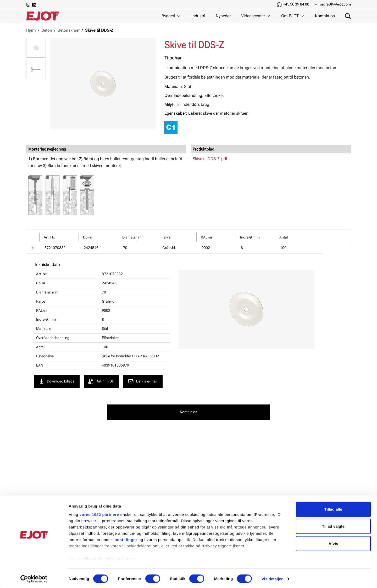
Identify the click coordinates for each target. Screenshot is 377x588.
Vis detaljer (272, 578)
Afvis (333, 542)
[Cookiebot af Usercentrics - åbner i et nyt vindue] (34, 578)
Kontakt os (325, 16)
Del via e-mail (143, 382)
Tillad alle (333, 508)
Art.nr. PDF (102, 382)
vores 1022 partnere (99, 513)
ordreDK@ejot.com (335, 4)
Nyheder (223, 16)
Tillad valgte (333, 525)
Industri (198, 16)
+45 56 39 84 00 (296, 4)
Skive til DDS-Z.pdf (210, 159)
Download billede (57, 382)
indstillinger (125, 538)
